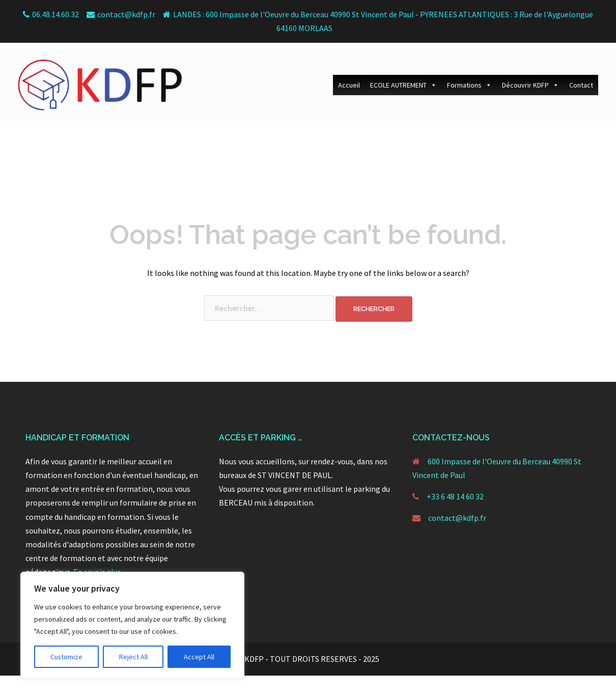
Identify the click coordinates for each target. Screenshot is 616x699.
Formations (469, 78)
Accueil (349, 78)
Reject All (133, 657)
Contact (581, 78)
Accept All (199, 657)
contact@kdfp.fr (457, 518)
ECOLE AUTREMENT (403, 78)
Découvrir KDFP (530, 78)
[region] (132, 625)
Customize (67, 657)
